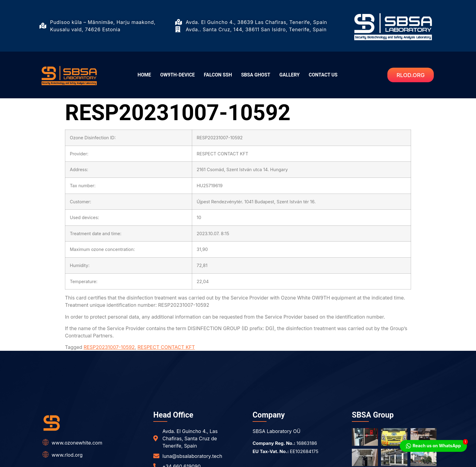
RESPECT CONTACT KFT (166, 347)
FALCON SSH (217, 75)
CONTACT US (327, 75)
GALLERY (292, 75)
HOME (140, 75)
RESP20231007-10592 (109, 347)
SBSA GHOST (257, 75)
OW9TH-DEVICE (174, 75)
